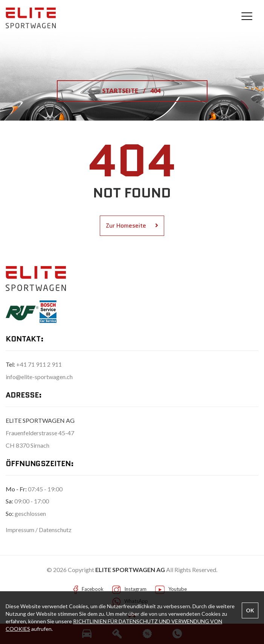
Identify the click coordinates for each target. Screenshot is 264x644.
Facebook (93, 589)
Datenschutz (55, 530)
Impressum (21, 530)
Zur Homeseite (132, 226)
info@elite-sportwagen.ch (39, 377)
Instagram (135, 589)
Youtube (178, 589)
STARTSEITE (121, 91)
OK (250, 610)
